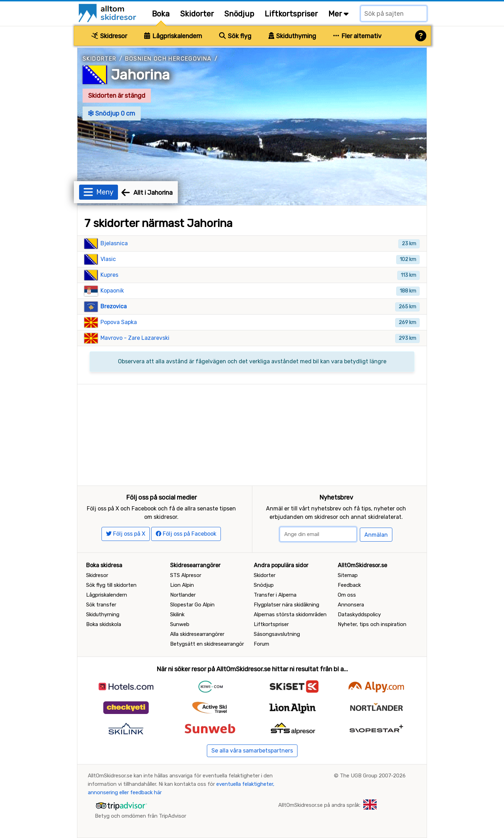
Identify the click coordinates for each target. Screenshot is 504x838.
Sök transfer (101, 605)
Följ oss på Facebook (186, 534)
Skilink (177, 614)
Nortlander (183, 595)
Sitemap (348, 575)
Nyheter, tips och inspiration (372, 624)
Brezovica (114, 306)
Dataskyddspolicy (359, 614)
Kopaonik (112, 291)
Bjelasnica (114, 243)
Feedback (349, 585)
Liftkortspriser (291, 14)
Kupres (109, 275)
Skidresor (109, 36)
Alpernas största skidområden (290, 614)
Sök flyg (235, 36)
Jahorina (140, 75)
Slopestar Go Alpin (192, 605)
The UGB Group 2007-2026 (373, 776)
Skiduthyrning (292, 36)
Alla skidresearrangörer (197, 634)
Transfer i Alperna (275, 595)
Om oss (347, 595)
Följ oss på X (126, 534)
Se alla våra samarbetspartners (252, 751)
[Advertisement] (252, 433)
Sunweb (180, 624)
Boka (161, 14)
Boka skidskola (104, 624)
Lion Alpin (182, 585)
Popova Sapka (119, 322)
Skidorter (197, 14)
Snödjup (239, 14)
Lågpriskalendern (173, 36)
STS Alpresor (186, 575)
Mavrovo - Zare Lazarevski (135, 338)
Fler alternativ (357, 36)
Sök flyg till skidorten (111, 585)
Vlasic (108, 259)
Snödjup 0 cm (112, 114)
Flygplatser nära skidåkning (286, 605)
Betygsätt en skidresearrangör (207, 644)
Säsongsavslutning (277, 634)
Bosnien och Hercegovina (168, 59)
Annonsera (351, 605)
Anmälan (376, 535)
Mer (338, 14)
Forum (261, 644)
